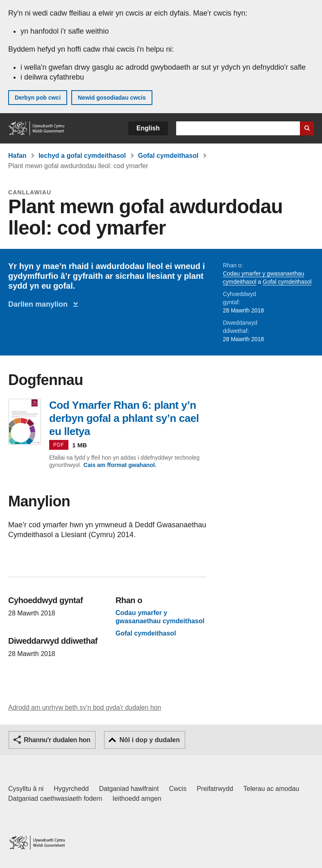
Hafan (17, 156)
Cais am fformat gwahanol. (120, 465)
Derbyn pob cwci (38, 98)
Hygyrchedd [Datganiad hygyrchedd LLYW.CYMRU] (71, 789)
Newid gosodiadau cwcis (112, 98)
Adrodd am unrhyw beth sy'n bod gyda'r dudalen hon (85, 707)
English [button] (148, 128)
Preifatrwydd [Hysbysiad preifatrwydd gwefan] (215, 789)
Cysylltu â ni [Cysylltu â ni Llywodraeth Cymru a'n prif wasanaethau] (26, 789)
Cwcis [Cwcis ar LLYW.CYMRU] (178, 789)
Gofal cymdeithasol (168, 156)
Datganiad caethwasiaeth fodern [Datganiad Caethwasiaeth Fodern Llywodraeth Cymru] (55, 799)
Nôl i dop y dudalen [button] (150, 740)
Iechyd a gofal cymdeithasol (82, 156)
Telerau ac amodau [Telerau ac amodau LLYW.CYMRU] (271, 789)
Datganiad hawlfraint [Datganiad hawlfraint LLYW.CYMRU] (129, 789)
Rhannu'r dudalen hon (57, 740)
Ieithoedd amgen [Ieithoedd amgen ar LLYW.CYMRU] (137, 799)
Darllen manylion (40, 304)
